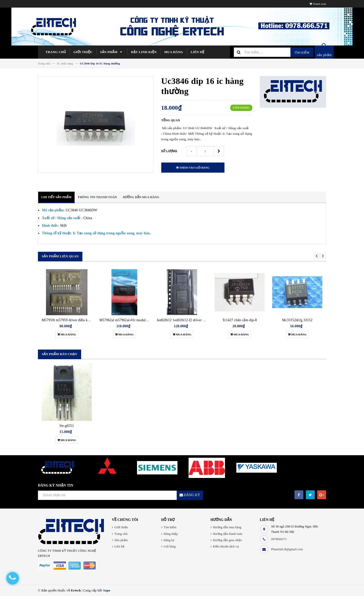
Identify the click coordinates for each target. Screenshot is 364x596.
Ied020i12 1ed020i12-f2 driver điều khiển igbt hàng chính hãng (203, 320)
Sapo (107, 590)
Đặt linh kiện (144, 52)
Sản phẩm (112, 52)
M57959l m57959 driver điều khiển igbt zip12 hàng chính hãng (88, 320)
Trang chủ (56, 52)
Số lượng (169, 151)
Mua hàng (174, 52)
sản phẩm (324, 55)
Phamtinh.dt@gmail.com (287, 549)
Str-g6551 (67, 426)
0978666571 (279, 539)
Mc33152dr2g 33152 (297, 320)
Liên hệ (197, 52)
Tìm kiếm (302, 52)
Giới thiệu (83, 52)
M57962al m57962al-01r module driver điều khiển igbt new (143, 320)
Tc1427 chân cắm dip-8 (240, 320)
